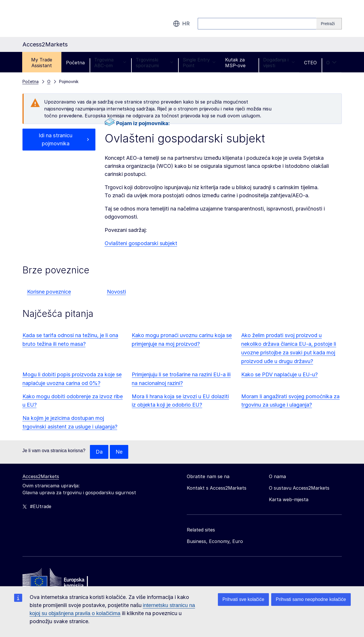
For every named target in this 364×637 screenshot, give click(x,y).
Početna (75, 63)
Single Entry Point (199, 63)
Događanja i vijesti (279, 63)
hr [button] (181, 24)
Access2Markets (41, 476)
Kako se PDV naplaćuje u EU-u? (279, 374)
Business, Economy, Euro (215, 541)
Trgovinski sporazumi (155, 63)
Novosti (116, 292)
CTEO (310, 63)
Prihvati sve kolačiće (243, 599)
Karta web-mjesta (289, 499)
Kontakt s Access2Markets (217, 488)
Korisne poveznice (49, 292)
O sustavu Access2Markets (299, 488)
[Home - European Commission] (64, 579)
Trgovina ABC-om (110, 63)
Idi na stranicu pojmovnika (56, 139)
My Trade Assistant (42, 63)
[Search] (329, 24)
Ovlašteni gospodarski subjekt (141, 243)
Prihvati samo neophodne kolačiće (311, 599)
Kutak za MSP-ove (235, 63)
